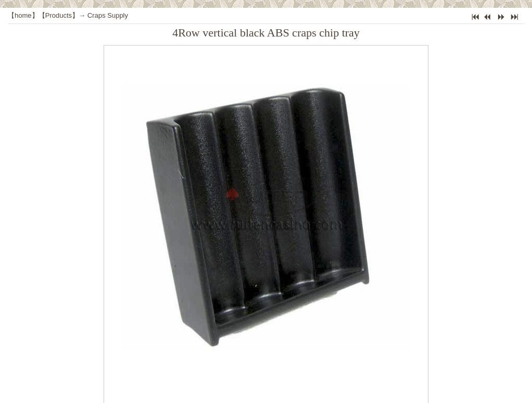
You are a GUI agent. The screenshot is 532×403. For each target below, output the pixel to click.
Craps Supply (107, 15)
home (23, 15)
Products (59, 15)
